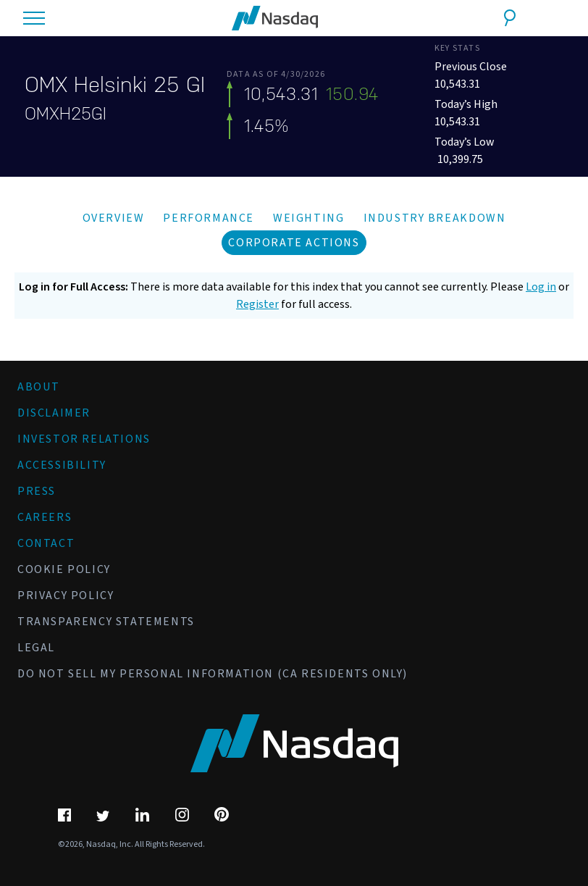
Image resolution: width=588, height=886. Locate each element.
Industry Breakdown (435, 218)
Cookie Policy (64, 569)
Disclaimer (54, 413)
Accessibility (62, 465)
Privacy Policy (66, 595)
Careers (45, 517)
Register (257, 304)
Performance (209, 218)
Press (37, 491)
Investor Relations (84, 439)
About (39, 387)
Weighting (308, 218)
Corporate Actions (294, 243)
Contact (46, 543)
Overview (114, 218)
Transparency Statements (106, 622)
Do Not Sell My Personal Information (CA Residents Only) (213, 674)
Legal (36, 648)
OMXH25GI (66, 114)
